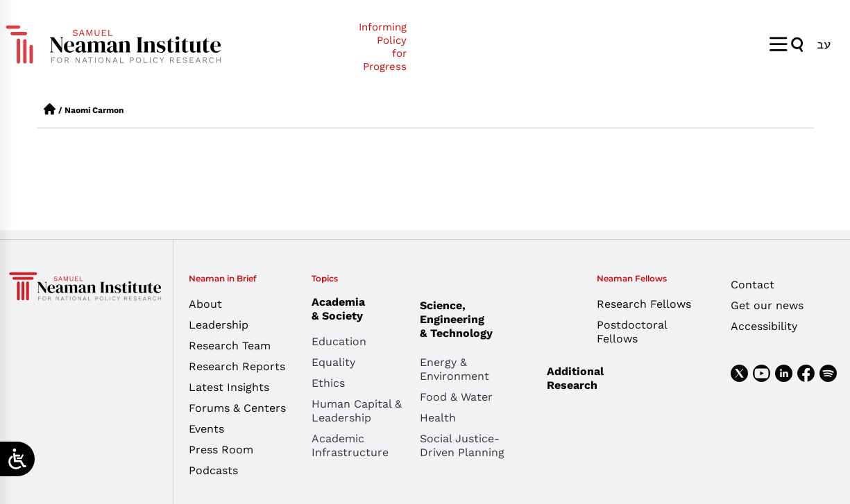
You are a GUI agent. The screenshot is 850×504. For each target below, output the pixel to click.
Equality (333, 362)
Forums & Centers (237, 408)
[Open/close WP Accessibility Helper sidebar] (17, 459)
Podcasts (213, 470)
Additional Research (575, 378)
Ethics (328, 383)
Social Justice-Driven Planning (462, 445)
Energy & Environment (454, 369)
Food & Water (456, 397)
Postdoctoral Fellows (632, 332)
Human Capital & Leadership (357, 411)
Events (206, 429)
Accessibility (764, 326)
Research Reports (237, 366)
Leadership (219, 325)
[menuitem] (824, 44)
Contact (753, 285)
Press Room (221, 450)
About (205, 304)
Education (339, 341)
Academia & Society (342, 309)
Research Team (230, 346)
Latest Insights (229, 387)
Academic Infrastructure (350, 445)
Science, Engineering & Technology (474, 319)
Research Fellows (644, 304)
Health (438, 418)
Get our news (767, 305)
